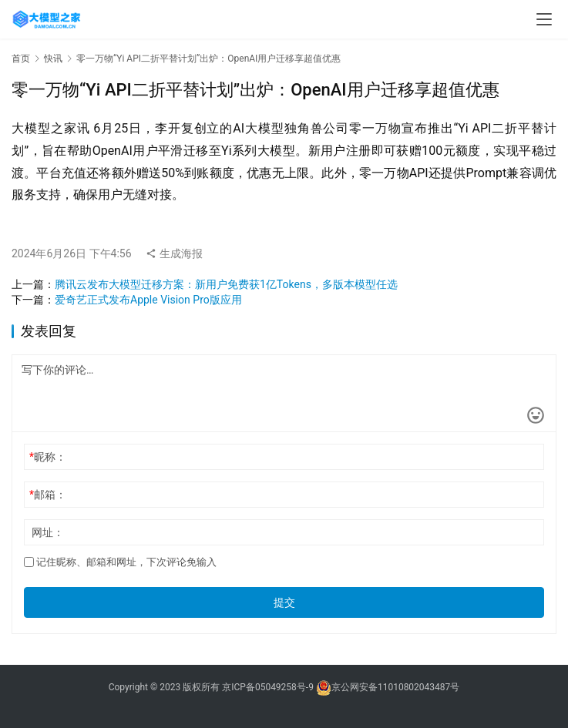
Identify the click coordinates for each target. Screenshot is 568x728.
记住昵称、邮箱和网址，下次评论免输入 (120, 562)
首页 (21, 59)
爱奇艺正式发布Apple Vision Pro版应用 (148, 300)
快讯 (53, 59)
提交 (284, 602)
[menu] (544, 19)
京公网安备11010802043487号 (395, 687)
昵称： (48, 457)
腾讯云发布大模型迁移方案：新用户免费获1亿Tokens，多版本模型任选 (226, 284)
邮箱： (48, 495)
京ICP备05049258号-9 (268, 687)
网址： (48, 532)
